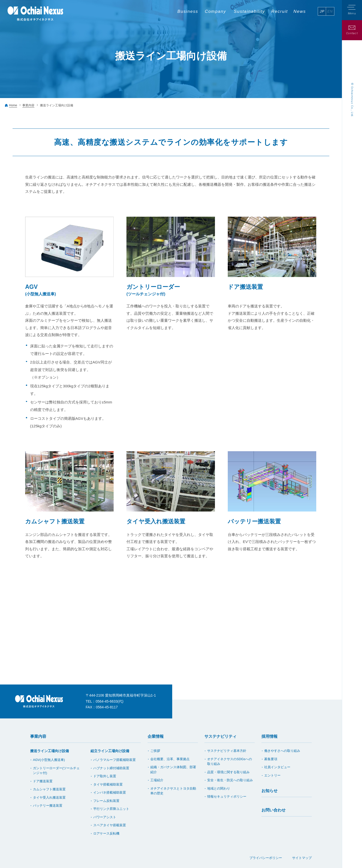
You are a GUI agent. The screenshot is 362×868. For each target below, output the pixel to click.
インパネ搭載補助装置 (110, 792)
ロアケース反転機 (106, 833)
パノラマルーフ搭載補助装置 (115, 760)
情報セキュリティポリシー (227, 796)
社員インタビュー (277, 767)
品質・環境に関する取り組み (228, 772)
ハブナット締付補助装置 (111, 768)
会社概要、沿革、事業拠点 (170, 759)
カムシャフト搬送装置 (49, 789)
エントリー (272, 775)
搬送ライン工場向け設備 (50, 751)
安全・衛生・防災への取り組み (230, 780)
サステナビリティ (220, 736)
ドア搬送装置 (43, 781)
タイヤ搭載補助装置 (108, 784)
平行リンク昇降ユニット (111, 809)
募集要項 (271, 759)
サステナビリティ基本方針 (227, 751)
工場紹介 (157, 780)
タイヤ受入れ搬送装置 (49, 797)
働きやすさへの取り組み (282, 751)
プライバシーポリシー (266, 858)
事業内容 (28, 105)
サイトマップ (302, 858)
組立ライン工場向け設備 (110, 751)
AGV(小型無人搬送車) (49, 760)
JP (322, 11)
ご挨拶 (155, 751)
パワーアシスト (105, 817)
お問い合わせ (274, 810)
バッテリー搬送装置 (48, 806)
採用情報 (269, 736)
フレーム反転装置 (106, 801)
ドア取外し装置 (105, 776)
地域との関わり (219, 788)
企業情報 (156, 736)
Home (13, 105)
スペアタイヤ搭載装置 (110, 825)
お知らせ (269, 791)
